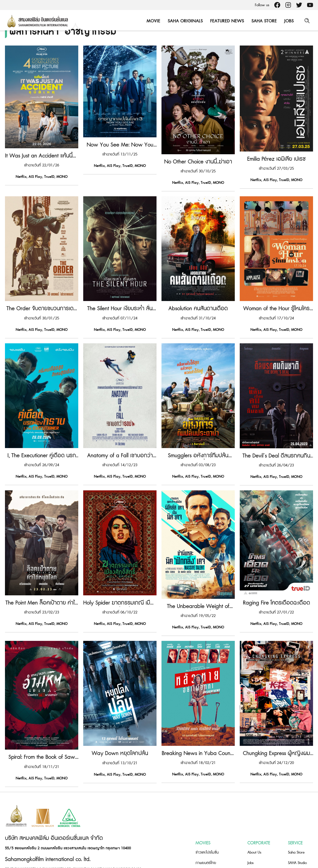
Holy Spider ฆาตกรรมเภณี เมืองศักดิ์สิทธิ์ (120, 577)
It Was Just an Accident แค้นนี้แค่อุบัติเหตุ (42, 153)
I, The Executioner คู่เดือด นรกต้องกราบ (42, 436)
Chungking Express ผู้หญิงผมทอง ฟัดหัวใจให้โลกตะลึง (277, 719)
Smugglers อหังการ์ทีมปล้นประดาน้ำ (198, 436)
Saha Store (264, 21)
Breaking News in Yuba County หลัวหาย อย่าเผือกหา (198, 719)
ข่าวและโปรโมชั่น (207, 814)
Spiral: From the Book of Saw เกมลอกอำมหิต (42, 719)
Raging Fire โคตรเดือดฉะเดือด (277, 577)
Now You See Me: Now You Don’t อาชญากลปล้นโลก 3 (120, 153)
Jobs (288, 21)
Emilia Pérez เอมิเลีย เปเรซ (276, 153)
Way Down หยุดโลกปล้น (120, 719)
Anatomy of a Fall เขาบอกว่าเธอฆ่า (120, 436)
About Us (254, 814)
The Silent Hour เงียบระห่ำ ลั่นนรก (120, 294)
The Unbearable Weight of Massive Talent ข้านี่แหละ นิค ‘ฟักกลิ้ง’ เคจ (198, 577)
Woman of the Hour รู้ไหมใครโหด (276, 294)
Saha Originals (185, 21)
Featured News (227, 21)
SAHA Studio (297, 825)
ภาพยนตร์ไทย (206, 825)
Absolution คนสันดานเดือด (198, 294)
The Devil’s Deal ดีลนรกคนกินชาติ (276, 436)
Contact (253, 835)
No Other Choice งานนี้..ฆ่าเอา (198, 153)
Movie (153, 21)
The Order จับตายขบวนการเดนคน (42, 294)
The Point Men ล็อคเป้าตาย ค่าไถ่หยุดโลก (42, 577)
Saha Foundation (300, 835)
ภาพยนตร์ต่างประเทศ (211, 835)
